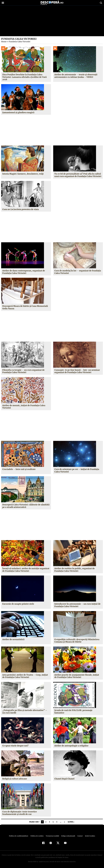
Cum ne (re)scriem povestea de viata (20, 209)
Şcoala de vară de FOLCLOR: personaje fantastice (73, 711)
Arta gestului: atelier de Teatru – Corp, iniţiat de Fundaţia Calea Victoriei (25, 676)
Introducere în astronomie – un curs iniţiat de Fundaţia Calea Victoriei (77, 605)
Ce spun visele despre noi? (15, 746)
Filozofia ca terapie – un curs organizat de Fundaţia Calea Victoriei (23, 371)
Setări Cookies (89, 836)
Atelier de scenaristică (13, 639)
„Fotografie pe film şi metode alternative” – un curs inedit (26, 711)
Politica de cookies (37, 836)
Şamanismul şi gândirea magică (18, 112)
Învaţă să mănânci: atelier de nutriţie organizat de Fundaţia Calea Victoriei (26, 570)
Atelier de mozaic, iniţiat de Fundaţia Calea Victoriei (24, 407)
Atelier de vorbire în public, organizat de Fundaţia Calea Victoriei (74, 570)
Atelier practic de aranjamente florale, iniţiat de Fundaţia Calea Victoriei (77, 676)
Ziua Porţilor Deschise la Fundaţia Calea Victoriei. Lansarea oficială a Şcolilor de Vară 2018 (24, 77)
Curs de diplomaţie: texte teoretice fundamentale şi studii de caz (19, 813)
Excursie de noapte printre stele (18, 604)
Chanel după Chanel (64, 779)
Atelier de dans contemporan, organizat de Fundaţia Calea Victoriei (24, 272)
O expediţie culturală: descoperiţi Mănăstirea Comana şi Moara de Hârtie (77, 641)
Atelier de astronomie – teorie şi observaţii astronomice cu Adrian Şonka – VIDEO (76, 76)
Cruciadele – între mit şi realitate (19, 469)
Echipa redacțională (68, 836)
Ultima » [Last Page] (71, 822)
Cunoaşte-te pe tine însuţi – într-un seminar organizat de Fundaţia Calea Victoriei (77, 371)
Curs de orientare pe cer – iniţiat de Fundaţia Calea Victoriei (77, 470)
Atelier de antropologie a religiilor (71, 746)
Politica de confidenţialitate (20, 836)
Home (4, 42)
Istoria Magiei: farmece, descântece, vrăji (23, 174)
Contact (79, 836)
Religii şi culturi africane (15, 779)
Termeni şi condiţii (52, 836)
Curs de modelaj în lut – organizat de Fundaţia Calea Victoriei (78, 272)
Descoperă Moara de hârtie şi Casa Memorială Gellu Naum (25, 307)
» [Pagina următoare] (64, 822)
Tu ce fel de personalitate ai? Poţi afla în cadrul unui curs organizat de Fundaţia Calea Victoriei (78, 175)
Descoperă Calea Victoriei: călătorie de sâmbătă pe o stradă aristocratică (26, 506)
